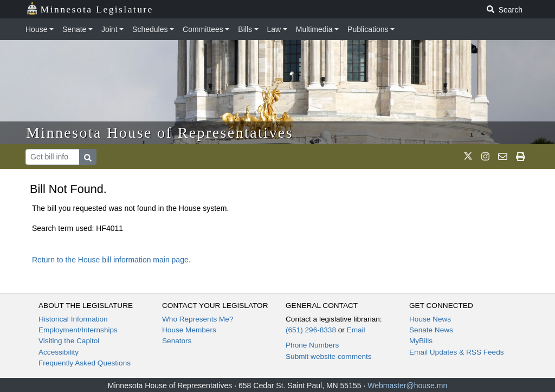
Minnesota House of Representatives (160, 133)
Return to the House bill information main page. (111, 260)
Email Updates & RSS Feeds (457, 352)
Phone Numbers (312, 345)
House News (430, 319)
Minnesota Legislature (90, 8)
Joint (109, 29)
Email (356, 330)
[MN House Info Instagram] (485, 157)
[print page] (521, 157)
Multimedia (314, 29)
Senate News (431, 330)
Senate (74, 29)
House (36, 29)
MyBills (421, 341)
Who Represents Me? (198, 319)
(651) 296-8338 (311, 330)
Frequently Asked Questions (85, 363)
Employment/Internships (78, 330)
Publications (368, 29)
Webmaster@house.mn (407, 385)
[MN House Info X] (468, 157)
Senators (177, 341)
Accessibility (59, 352)
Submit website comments (329, 356)
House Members (189, 330)
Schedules (150, 29)
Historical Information (73, 319)
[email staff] (503, 157)
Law (274, 29)
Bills (245, 29)
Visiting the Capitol (69, 341)
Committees (203, 29)
